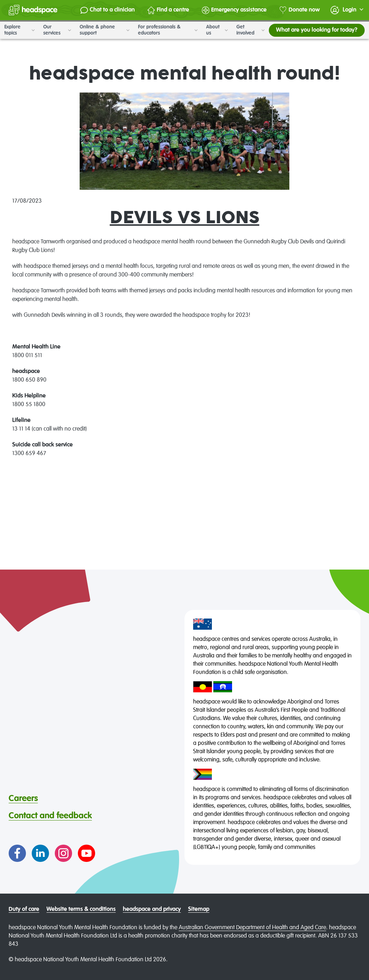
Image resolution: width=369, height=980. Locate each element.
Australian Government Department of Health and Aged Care (252, 928)
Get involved (250, 30)
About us (217, 30)
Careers (23, 799)
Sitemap (199, 909)
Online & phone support (105, 30)
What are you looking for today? (317, 30)
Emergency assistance (234, 10)
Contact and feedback (50, 816)
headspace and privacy (152, 909)
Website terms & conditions (81, 909)
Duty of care (24, 909)
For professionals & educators (168, 30)
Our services (57, 30)
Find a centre (168, 10)
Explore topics (19, 30)
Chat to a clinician (108, 10)
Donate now (299, 10)
